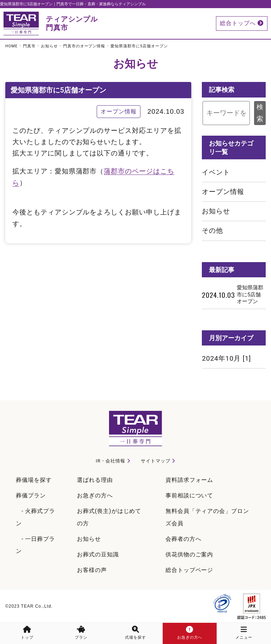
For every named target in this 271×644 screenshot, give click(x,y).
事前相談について (189, 495)
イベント (216, 172)
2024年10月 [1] (226, 358)
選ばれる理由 (95, 480)
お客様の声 (92, 570)
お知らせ (49, 46)
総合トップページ (189, 570)
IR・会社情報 (111, 461)
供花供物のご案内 (189, 554)
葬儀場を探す (34, 480)
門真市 (29, 46)
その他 (212, 231)
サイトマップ (156, 461)
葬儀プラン (31, 495)
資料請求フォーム (189, 480)
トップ (27, 633)
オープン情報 (223, 192)
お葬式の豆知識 (98, 554)
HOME (11, 46)
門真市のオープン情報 (84, 46)
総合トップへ (242, 23)
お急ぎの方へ (95, 495)
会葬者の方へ (183, 539)
